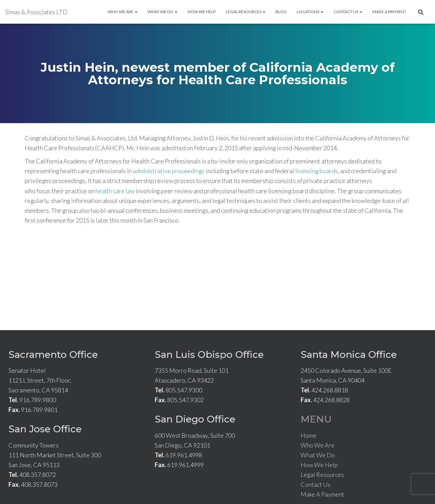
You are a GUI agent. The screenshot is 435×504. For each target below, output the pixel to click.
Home (309, 435)
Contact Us (348, 12)
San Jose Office (45, 429)
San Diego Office (195, 419)
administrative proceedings (169, 171)
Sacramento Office (53, 354)
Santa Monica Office (349, 354)
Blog (281, 12)
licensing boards (317, 171)
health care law (115, 191)
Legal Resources (246, 12)
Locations (310, 12)
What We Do (162, 12)
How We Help (202, 12)
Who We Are (123, 12)
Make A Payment (389, 12)
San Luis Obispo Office (209, 354)
